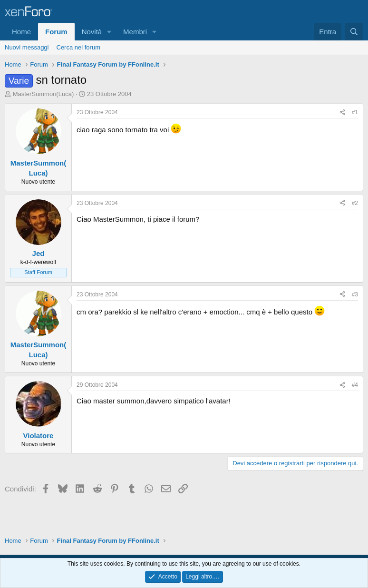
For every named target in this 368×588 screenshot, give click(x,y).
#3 (355, 294)
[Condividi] (342, 113)
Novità (92, 32)
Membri (135, 32)
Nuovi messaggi (27, 47)
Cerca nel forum (78, 47)
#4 (355, 385)
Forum (56, 32)
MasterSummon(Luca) (44, 94)
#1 (355, 112)
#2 (355, 203)
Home (21, 32)
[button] (109, 32)
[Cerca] (354, 32)
